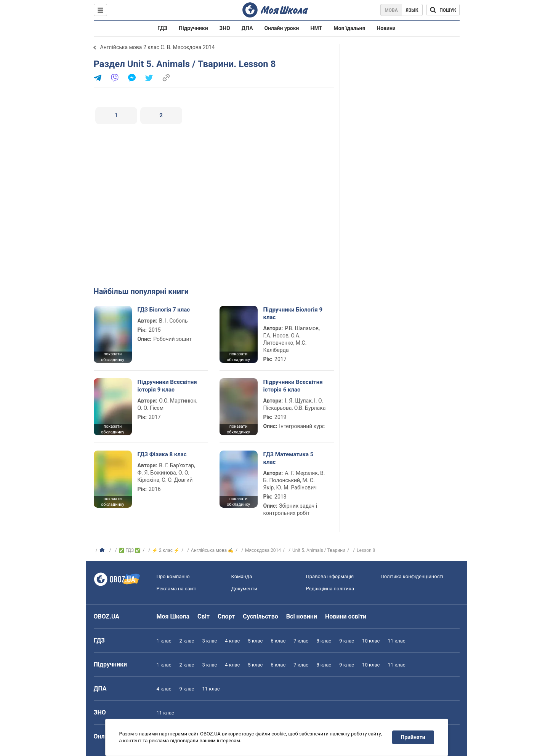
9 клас (347, 641)
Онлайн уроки (282, 28)
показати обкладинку (113, 357)
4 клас (232, 641)
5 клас (255, 641)
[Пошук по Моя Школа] (443, 10)
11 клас (396, 641)
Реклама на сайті (177, 589)
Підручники (193, 28)
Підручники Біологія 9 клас (293, 313)
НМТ (317, 28)
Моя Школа (173, 616)
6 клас (278, 641)
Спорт (226, 616)
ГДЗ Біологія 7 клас (164, 310)
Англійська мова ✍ (212, 550)
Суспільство (260, 616)
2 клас (187, 641)
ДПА (247, 28)
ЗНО (225, 28)
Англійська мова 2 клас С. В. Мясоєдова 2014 (158, 47)
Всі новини (302, 616)
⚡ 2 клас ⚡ (166, 550)
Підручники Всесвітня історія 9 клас (167, 386)
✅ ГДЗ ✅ (130, 550)
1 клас (164, 641)
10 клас (371, 641)
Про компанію (173, 576)
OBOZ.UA (107, 616)
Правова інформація (330, 576)
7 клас (301, 641)
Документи (244, 589)
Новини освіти (346, 616)
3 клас (209, 641)
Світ (204, 616)
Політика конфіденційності (412, 576)
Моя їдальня (349, 28)
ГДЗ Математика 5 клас (289, 458)
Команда (242, 576)
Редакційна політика (330, 589)
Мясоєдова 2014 (263, 550)
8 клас (324, 641)
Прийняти (413, 737)
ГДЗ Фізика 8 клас (162, 454)
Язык (412, 10)
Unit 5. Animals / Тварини (319, 550)
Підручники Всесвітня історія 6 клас (293, 386)
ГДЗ (162, 28)
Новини (386, 28)
